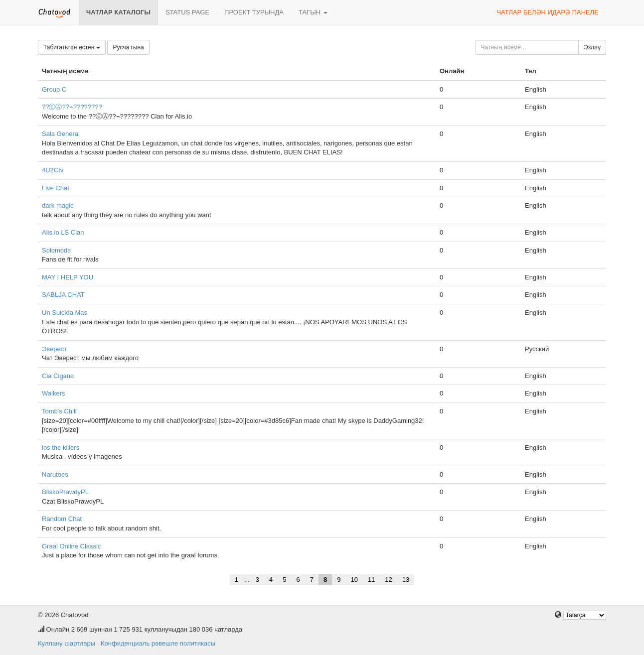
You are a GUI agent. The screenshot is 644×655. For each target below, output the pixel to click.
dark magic (58, 205)
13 (406, 580)
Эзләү (592, 47)
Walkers (53, 393)
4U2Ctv (53, 170)
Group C (54, 89)
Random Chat (62, 519)
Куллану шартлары (67, 643)
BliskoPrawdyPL (65, 492)
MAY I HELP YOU (68, 277)
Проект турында (254, 12)
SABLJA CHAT (63, 295)
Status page (187, 12)
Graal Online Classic (72, 546)
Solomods (56, 250)
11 (371, 580)
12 (388, 580)
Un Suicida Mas (65, 313)
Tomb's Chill (59, 411)
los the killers (61, 448)
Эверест (54, 349)
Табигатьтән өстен (72, 47)
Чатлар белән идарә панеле (548, 12)
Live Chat (56, 188)
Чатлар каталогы (118, 12)
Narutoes (55, 474)
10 (354, 580)
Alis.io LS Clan (63, 232)
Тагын (313, 12)
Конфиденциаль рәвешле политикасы (158, 643)
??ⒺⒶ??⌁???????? (72, 107)
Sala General (61, 134)
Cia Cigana (58, 376)
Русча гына (128, 47)
